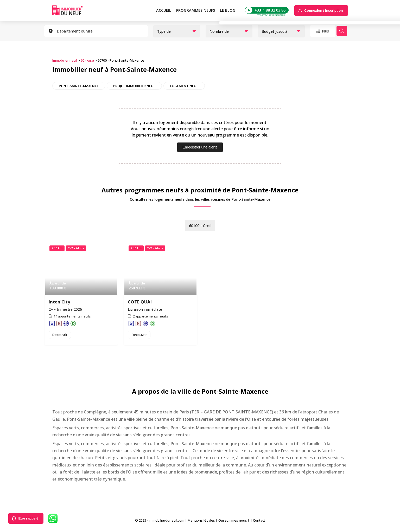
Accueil (164, 10)
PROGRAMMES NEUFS (196, 10)
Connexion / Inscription (323, 11)
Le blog (228, 10)
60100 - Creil (200, 225)
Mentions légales (201, 521)
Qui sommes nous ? (234, 521)
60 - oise (87, 60)
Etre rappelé (28, 518)
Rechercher (350, 31)
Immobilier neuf (65, 60)
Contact (259, 521)
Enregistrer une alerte (200, 147)
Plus (328, 31)
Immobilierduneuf (73, 10)
